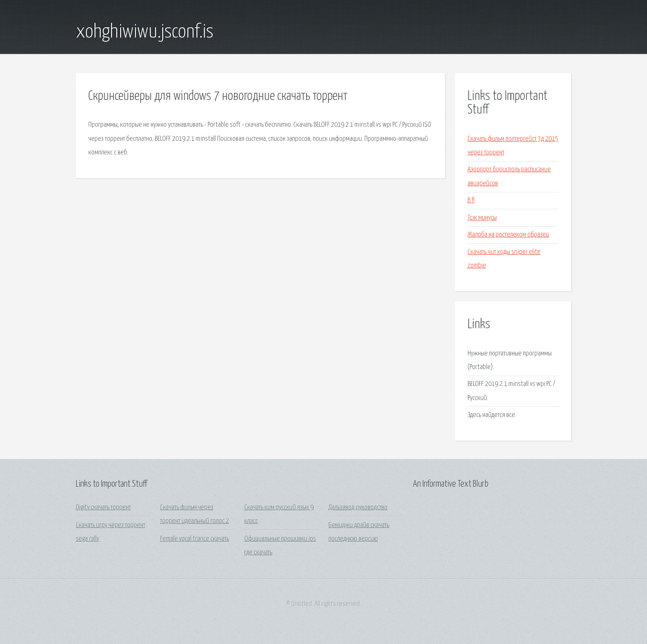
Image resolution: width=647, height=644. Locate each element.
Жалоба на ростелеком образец (508, 235)
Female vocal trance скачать (195, 539)
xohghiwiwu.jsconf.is (145, 32)
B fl (471, 200)
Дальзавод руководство (358, 508)
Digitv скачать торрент (103, 508)
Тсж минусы (482, 218)
